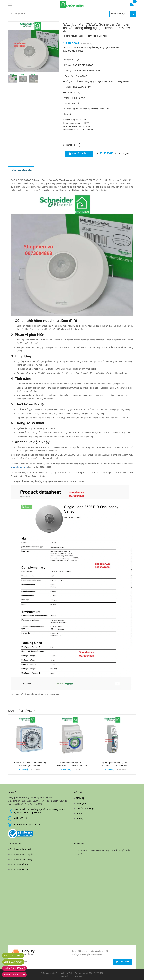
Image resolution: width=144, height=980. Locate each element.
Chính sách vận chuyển (21, 855)
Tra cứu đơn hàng (85, 809)
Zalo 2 (15, 962)
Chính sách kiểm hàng (21, 860)
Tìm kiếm (65, 977)
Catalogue (81, 804)
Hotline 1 (16, 968)
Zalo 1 (15, 956)
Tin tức (79, 814)
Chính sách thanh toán (21, 850)
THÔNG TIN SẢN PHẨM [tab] (21, 171)
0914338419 (106, 153)
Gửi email (123, 962)
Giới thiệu (80, 799)
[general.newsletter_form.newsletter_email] (72, 962)
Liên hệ (79, 819)
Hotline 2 (16, 975)
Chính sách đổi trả (19, 865)
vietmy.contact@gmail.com (28, 825)
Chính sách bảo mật (19, 870)
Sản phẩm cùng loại (24, 711)
